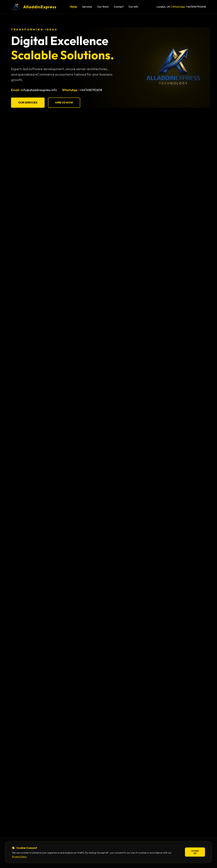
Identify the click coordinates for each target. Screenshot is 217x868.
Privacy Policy (19, 857)
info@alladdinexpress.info (39, 90)
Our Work (103, 7)
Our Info (133, 7)
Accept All (195, 852)
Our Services (28, 103)
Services (87, 7)
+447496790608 (196, 7)
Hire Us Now (64, 103)
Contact (119, 7)
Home (73, 7)
